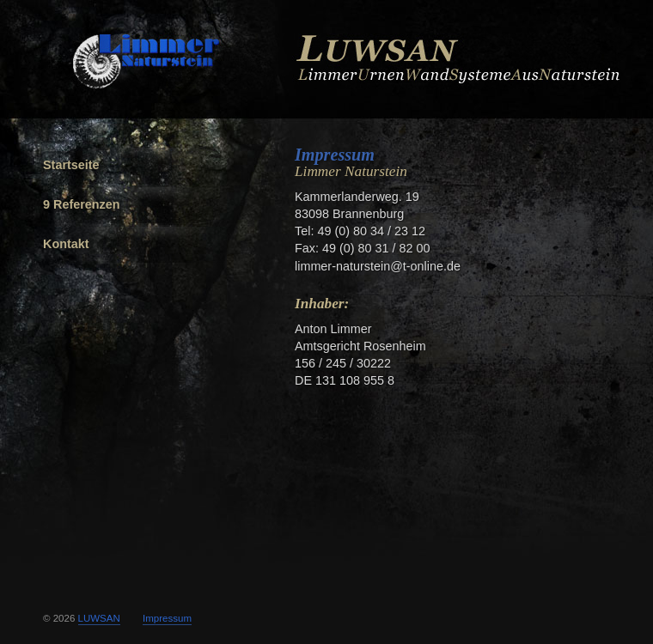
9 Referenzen (82, 204)
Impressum (335, 155)
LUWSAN (99, 618)
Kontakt (66, 244)
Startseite (71, 165)
